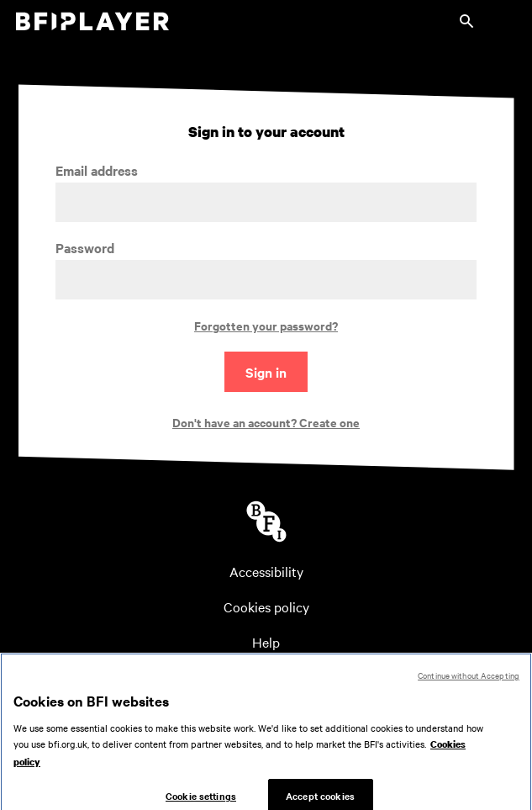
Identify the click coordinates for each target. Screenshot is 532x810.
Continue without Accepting (469, 681)
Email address (97, 170)
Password (85, 248)
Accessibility (266, 571)
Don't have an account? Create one (266, 422)
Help (266, 642)
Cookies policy (266, 606)
